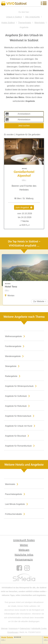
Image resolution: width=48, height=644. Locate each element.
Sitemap (4, 628)
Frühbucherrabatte (15, 514)
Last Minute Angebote (17, 504)
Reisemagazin (24, 560)
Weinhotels (12, 484)
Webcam (24, 550)
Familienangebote (15, 346)
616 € (25, 225)
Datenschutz (25, 628)
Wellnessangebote (15, 336)
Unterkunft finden (24, 540)
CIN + (24, 180)
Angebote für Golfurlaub (18, 396)
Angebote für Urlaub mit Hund (21, 426)
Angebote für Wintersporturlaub (21, 386)
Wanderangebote (15, 356)
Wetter (24, 545)
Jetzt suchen (24, 126)
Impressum (13, 628)
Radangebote (13, 376)
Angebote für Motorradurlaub (20, 416)
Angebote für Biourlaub (18, 436)
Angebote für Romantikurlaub (20, 446)
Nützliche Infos (24, 555)
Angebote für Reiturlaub (18, 406)
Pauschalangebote (16, 494)
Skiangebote (13, 366)
